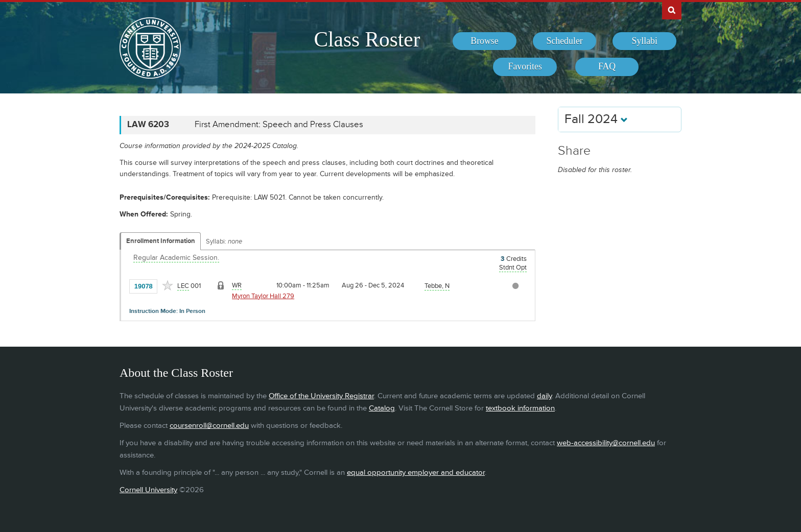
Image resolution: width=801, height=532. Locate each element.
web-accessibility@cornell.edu (606, 443)
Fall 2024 (596, 119)
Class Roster (367, 39)
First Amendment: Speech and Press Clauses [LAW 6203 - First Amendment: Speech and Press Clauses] (279, 125)
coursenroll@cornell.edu (209, 426)
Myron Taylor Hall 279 (263, 296)
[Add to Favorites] (168, 285)
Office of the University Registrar (321, 396)
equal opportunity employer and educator (416, 473)
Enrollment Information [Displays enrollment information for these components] (161, 241)
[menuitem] (485, 41)
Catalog (382, 408)
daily (544, 396)
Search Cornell (672, 10)
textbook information (520, 408)
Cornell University (148, 490)
